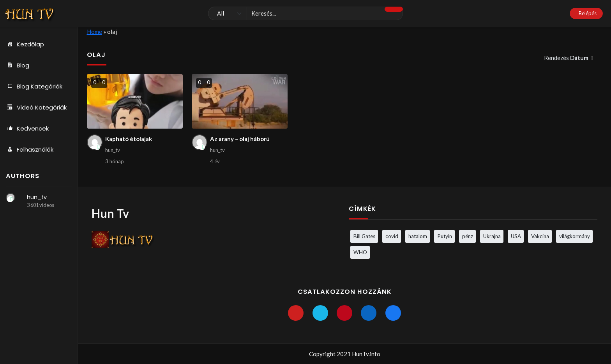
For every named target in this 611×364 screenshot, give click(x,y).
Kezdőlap (25, 44)
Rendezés (567, 58)
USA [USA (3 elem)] (516, 236)
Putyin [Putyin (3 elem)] (445, 236)
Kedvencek (27, 129)
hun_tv (37, 197)
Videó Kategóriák (36, 108)
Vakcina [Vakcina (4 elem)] (540, 236)
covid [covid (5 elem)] (392, 236)
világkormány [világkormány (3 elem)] (575, 236)
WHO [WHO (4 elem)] (360, 252)
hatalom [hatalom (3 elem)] (418, 236)
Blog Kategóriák (34, 87)
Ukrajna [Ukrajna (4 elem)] (492, 236)
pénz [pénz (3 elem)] (468, 236)
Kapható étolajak (129, 139)
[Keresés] (305, 14)
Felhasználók (30, 150)
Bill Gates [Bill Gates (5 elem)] (364, 236)
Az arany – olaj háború (240, 139)
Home (94, 32)
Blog (18, 65)
